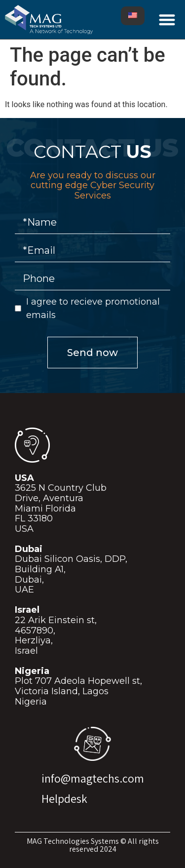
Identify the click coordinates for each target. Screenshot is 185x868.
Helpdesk (64, 798)
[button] (167, 20)
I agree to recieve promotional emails (93, 308)
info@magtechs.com (93, 778)
